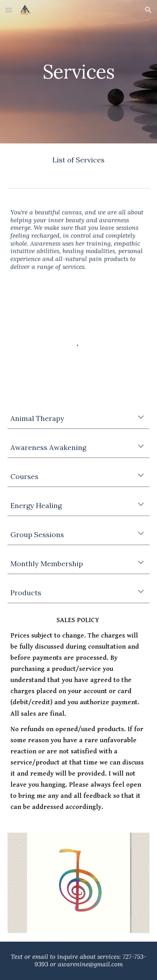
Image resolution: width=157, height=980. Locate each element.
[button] (9, 10)
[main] (78, 72)
